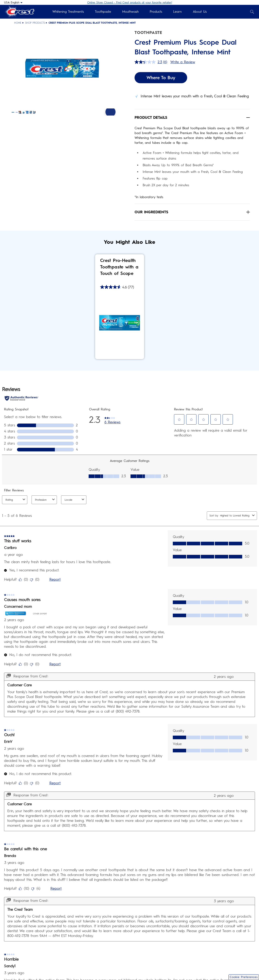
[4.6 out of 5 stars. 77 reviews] (117, 287)
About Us (200, 12)
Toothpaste (103, 12)
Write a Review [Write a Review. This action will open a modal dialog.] (183, 62)
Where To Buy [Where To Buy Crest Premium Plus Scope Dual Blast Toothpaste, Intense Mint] (161, 78)
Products (156, 12)
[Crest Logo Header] (19, 12)
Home (18, 23)
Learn (177, 12)
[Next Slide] (110, 124)
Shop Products (35, 23)
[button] (63, 70)
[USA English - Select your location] (13, 2)
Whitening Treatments (68, 12)
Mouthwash (130, 12)
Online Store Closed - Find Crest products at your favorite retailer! (130, 3)
